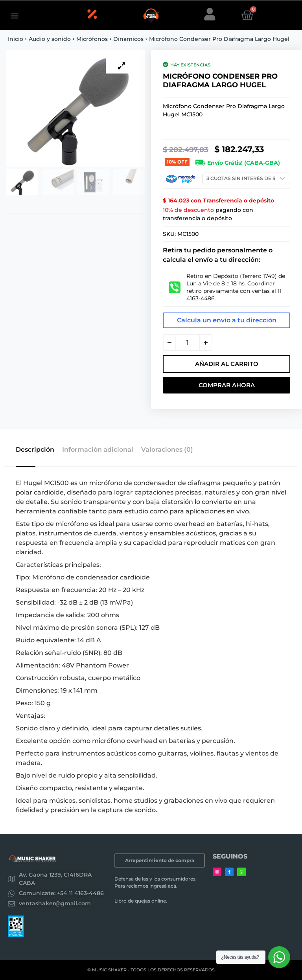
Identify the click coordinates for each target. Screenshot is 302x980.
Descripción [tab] (35, 450)
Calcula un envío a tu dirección (227, 320)
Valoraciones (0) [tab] (167, 450)
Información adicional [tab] (98, 450)
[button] (14, 16)
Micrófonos (92, 39)
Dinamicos (128, 39)
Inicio (16, 39)
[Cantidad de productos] (188, 343)
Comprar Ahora (227, 385)
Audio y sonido (50, 39)
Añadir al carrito (227, 364)
